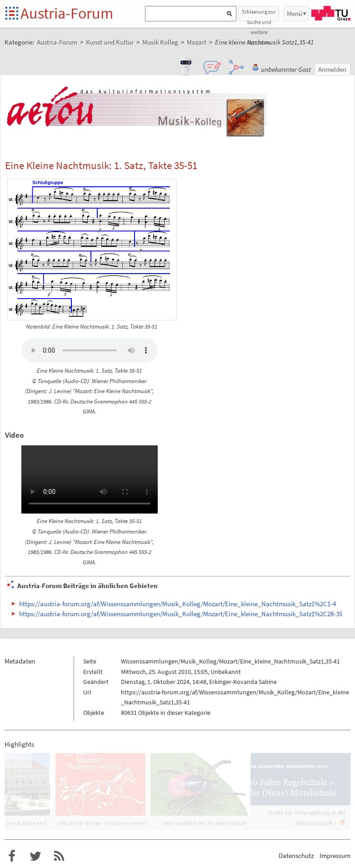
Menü (295, 13)
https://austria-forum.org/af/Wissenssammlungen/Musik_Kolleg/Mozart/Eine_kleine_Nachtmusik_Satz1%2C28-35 (181, 614)
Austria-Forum (67, 13)
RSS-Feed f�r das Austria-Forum (59, 856)
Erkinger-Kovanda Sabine (243, 682)
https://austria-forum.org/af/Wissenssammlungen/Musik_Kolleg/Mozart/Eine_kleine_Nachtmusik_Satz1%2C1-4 (177, 604)
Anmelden (332, 69)
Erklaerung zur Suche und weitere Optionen (259, 15)
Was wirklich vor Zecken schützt (205, 823)
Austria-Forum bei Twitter (35, 856)
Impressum (335, 856)
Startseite (12, 14)
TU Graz (331, 13)
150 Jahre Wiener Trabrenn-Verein (101, 823)
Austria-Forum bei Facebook (12, 856)
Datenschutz (296, 856)
